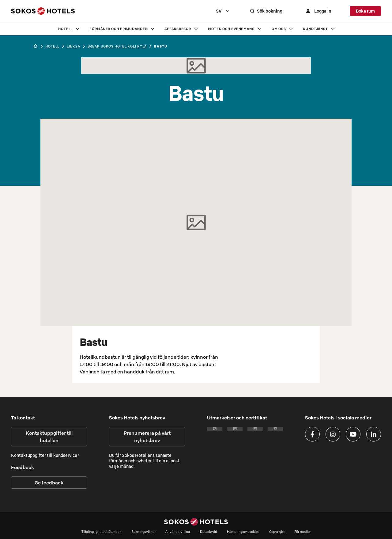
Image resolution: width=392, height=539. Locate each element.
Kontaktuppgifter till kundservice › (45, 455)
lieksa (73, 46)
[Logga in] (321, 11)
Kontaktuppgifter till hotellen (49, 437)
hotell (52, 46)
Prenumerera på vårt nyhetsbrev (147, 437)
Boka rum (365, 11)
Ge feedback (49, 483)
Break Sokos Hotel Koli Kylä (117, 46)
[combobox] (229, 11)
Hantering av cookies (243, 532)
